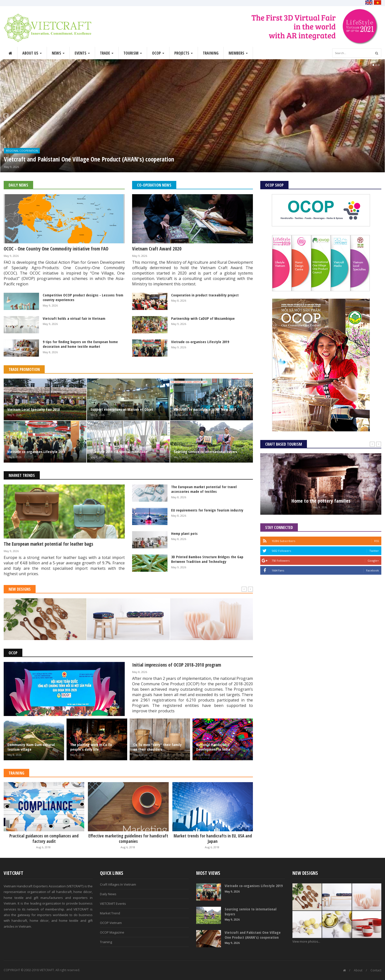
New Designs (20, 589)
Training (211, 53)
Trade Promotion (24, 369)
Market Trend (110, 913)
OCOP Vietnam (111, 923)
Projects (184, 53)
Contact (376, 970)
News (58, 53)
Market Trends (22, 475)
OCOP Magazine (112, 932)
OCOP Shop (274, 185)
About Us (32, 53)
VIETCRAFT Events (113, 904)
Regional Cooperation (22, 151)
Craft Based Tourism (284, 444)
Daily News (18, 185)
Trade (107, 53)
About (358, 970)
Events (82, 53)
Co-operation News (154, 185)
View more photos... (306, 942)
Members (238, 53)
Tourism (133, 53)
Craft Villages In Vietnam (118, 884)
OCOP (158, 53)
